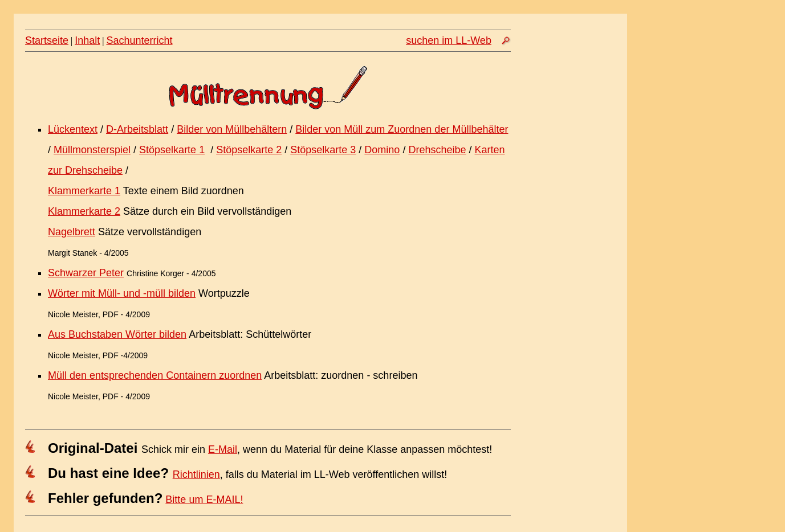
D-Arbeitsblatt (137, 129)
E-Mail (223, 449)
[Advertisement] (574, 230)
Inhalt (87, 40)
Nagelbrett (72, 232)
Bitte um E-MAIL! (204, 500)
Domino (382, 150)
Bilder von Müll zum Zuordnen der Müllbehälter (402, 129)
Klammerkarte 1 (84, 191)
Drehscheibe (437, 150)
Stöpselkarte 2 (249, 150)
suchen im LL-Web (449, 40)
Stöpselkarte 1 (172, 150)
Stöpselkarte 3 (323, 150)
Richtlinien (196, 474)
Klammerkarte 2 (84, 211)
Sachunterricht (140, 40)
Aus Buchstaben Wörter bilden (117, 334)
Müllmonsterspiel (92, 150)
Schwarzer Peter (86, 273)
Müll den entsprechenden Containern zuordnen (155, 375)
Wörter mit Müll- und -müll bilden (122, 293)
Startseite (47, 40)
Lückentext (73, 129)
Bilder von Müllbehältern (232, 129)
